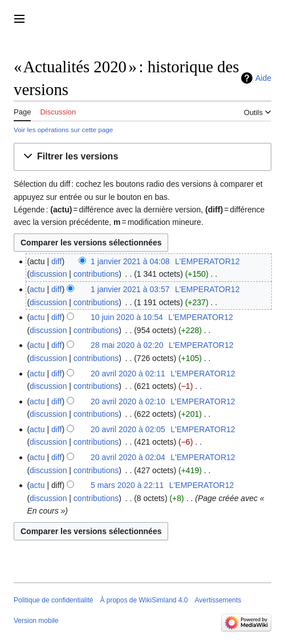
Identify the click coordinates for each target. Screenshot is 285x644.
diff (56, 261)
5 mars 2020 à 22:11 (127, 485)
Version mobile (36, 621)
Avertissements (218, 600)
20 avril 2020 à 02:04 (128, 457)
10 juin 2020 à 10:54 (127, 317)
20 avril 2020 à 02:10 (128, 401)
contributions (96, 274)
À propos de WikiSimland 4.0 (144, 600)
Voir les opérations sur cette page (63, 130)
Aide (263, 78)
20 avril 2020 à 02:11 (128, 374)
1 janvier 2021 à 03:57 (130, 289)
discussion (48, 274)
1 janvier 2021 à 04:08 (130, 261)
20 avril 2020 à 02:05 (128, 429)
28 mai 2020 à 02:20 (127, 345)
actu (37, 289)
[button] (142, 157)
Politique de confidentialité (53, 600)
